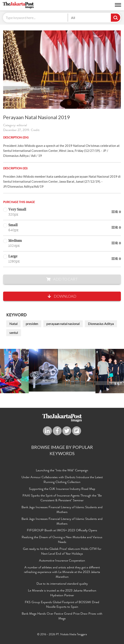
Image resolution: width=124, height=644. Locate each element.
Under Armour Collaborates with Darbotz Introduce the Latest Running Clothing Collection (62, 480)
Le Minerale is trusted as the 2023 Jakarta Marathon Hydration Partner (62, 593)
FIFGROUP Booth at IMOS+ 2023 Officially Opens (62, 531)
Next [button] (110, 371)
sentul (14, 333)
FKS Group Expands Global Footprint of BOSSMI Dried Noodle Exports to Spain (62, 605)
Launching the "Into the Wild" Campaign (62, 471)
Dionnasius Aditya (101, 324)
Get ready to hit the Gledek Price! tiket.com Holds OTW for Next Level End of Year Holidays (62, 552)
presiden (32, 324)
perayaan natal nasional (63, 324)
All (73, 18)
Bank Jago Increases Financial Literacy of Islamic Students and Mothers (62, 510)
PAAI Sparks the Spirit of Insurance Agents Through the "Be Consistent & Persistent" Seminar (62, 498)
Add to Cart (62, 279)
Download (62, 296)
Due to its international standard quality (62, 584)
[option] (62, 370)
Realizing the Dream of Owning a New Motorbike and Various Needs (62, 540)
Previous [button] (14, 371)
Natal (13, 324)
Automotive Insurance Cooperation (62, 561)
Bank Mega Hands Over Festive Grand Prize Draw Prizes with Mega (62, 616)
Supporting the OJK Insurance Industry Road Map (62, 489)
